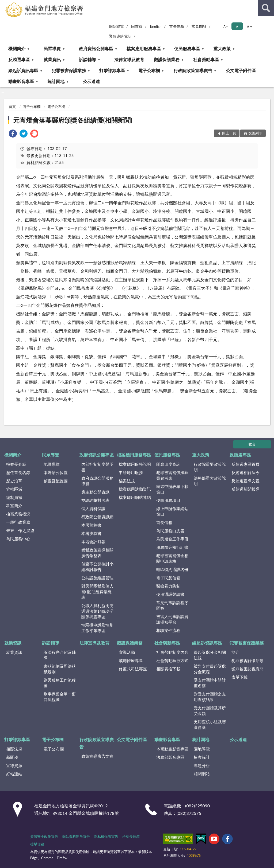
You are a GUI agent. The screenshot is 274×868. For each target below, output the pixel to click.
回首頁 (137, 26)
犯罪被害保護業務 (69, 70)
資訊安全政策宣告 (44, 836)
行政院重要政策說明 (210, 467)
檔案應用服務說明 (135, 464)
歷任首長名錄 (18, 472)
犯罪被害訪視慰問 (248, 669)
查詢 (266, 8)
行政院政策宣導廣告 (193, 70)
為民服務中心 (18, 539)
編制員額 (14, 497)
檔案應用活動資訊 (135, 489)
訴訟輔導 (87, 59)
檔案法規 (127, 481)
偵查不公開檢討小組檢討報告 (97, 567)
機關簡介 (17, 48)
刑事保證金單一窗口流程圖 (60, 697)
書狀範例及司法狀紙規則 (60, 669)
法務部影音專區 (170, 757)
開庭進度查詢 (168, 464)
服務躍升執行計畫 (172, 547)
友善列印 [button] (255, 133)
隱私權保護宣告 (106, 836)
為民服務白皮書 (170, 531)
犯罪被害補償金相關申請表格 (172, 558)
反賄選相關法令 (246, 472)
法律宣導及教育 (129, 59)
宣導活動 (127, 652)
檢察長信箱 (131, 836)
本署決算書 (91, 533)
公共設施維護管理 (97, 578)
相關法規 (14, 749)
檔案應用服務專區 (144, 48)
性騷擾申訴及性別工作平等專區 (97, 628)
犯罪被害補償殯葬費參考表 (172, 475)
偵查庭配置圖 (56, 481)
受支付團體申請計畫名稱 (210, 683)
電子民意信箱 (168, 578)
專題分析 (202, 765)
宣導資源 (14, 765)
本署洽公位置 (56, 472)
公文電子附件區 (241, 70)
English (156, 26)
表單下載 (239, 677)
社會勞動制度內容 (172, 652)
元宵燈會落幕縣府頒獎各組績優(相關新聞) (73, 120)
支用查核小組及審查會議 (210, 724)
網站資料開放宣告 (76, 836)
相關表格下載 (168, 669)
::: (4, 4)
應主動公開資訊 (95, 492)
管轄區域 (14, 489)
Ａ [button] (237, 26)
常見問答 (199, 26)
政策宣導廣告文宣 (97, 756)
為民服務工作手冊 (172, 539)
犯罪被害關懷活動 (248, 660)
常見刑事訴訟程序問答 (172, 605)
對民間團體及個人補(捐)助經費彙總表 (97, 592)
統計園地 (56, 81)
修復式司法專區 (133, 669)
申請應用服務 (131, 472)
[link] (13, 134)
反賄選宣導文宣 (246, 481)
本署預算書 (91, 525)
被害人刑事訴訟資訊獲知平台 (172, 619)
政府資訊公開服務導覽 (97, 481)
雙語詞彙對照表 (95, 500)
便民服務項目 (168, 500)
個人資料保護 (93, 509)
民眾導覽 (52, 48)
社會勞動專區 (206, 59)
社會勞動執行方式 (172, 660)
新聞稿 (12, 757)
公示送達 (91, 81)
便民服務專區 (187, 48)
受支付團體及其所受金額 (210, 711)
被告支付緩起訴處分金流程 (210, 669)
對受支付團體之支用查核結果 (210, 697)
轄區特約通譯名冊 (172, 569)
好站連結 (14, 774)
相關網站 (202, 774)
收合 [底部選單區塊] (252, 444)
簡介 (235, 652)
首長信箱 (177, 26)
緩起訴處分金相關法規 (210, 655)
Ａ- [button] (225, 26)
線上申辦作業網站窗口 (172, 511)
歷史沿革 (14, 481)
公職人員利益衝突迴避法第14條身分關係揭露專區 (98, 611)
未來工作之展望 (20, 530)
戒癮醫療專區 (131, 660)
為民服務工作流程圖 (60, 683)
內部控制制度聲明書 (97, 467)
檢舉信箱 (37, 844)
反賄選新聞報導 (246, 489)
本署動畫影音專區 (172, 749)
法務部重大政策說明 (210, 481)
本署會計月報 (93, 542)
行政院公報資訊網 (97, 517)
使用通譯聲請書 (170, 594)
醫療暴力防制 (168, 586)
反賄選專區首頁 (246, 464)
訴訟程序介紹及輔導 (60, 655)
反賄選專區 (19, 59)
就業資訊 (52, 59)
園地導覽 (202, 749)
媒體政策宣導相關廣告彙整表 (97, 553)
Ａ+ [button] (249, 26)
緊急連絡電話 (120, 36)
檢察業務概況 (18, 514)
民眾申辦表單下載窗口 (172, 489)
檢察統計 (202, 757)
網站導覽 (116, 26)
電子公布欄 (149, 70)
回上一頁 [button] (229, 133)
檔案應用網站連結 (135, 497)
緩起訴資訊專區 (23, 70)
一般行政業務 (18, 522)
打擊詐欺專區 (112, 70)
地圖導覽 (52, 464)
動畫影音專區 (21, 81)
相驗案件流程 (168, 630)
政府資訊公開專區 (96, 48)
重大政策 (222, 48)
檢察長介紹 (16, 464)
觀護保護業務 (167, 59)
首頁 (12, 107)
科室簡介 (14, 506)
